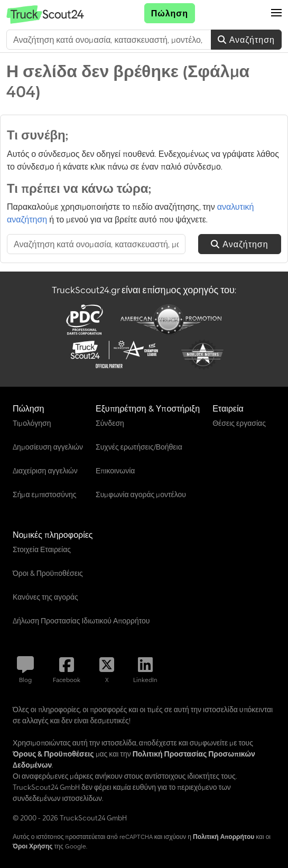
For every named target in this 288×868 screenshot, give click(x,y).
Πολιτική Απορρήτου (224, 837)
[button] (276, 13)
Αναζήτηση (246, 40)
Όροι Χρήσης (33, 846)
